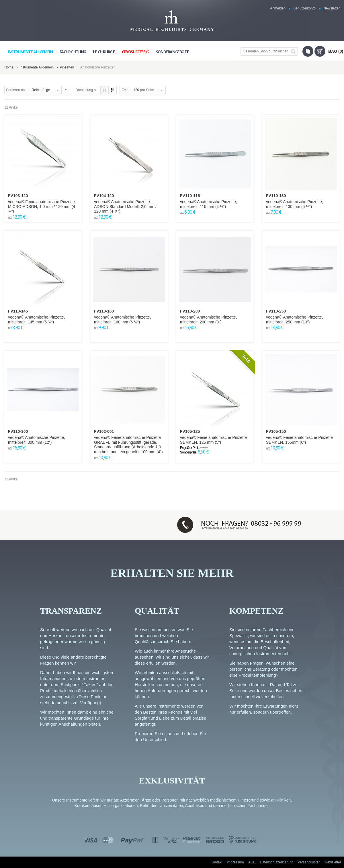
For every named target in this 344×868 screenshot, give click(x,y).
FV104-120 (104, 196)
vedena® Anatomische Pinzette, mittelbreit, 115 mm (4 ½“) (209, 204)
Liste (113, 90)
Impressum (235, 862)
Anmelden (278, 8)
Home (9, 67)
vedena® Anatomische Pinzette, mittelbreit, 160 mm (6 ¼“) (123, 320)
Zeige (126, 90)
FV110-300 (18, 431)
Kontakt (217, 862)
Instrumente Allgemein (37, 67)
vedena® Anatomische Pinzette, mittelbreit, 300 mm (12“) (37, 440)
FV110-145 (18, 311)
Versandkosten (309, 862)
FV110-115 (190, 196)
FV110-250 (276, 311)
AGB (252, 862)
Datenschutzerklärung (277, 862)
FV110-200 (190, 311)
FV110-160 (104, 311)
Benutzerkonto (305, 8)
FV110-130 (276, 196)
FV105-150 (276, 431)
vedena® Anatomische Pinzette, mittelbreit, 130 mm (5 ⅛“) (295, 204)
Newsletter (332, 8)
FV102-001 (104, 431)
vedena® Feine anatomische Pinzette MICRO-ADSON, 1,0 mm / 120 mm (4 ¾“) (42, 207)
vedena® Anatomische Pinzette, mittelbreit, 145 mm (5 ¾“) (37, 320)
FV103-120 (18, 196)
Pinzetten (67, 67)
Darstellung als (87, 90)
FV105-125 (190, 431)
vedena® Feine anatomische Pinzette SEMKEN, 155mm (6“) (299, 440)
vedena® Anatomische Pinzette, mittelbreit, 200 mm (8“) (209, 320)
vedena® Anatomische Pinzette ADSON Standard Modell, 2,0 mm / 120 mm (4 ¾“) (125, 207)
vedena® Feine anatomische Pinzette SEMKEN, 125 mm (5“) (213, 440)
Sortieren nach (17, 90)
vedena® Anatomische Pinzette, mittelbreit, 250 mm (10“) (295, 320)
